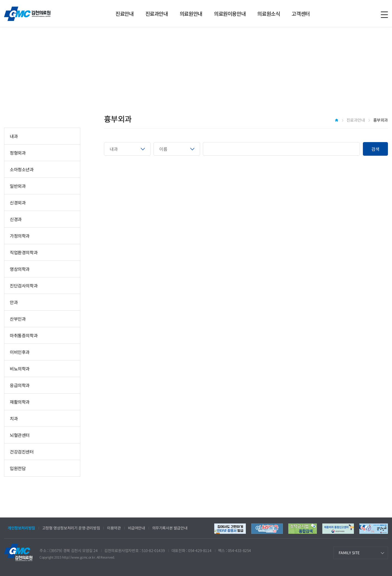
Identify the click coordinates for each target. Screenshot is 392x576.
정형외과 (18, 153)
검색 (375, 149)
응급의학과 (20, 385)
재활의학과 (20, 402)
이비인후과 (20, 352)
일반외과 (18, 186)
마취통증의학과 (24, 335)
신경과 (16, 219)
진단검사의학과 (24, 286)
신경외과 (18, 203)
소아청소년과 (22, 169)
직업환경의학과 (24, 252)
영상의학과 (20, 269)
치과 (14, 418)
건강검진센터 (22, 452)
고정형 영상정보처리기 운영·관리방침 (71, 528)
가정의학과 (20, 236)
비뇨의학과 (20, 369)
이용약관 (114, 528)
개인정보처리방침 (21, 528)
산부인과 (18, 319)
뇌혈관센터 (20, 435)
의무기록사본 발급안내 (170, 528)
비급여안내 (137, 528)
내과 (14, 136)
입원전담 (18, 468)
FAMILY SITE (349, 553)
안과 (14, 302)
